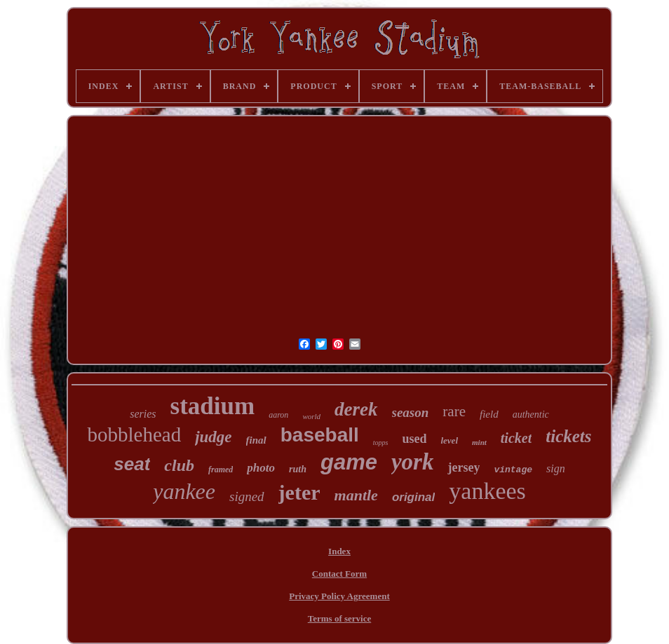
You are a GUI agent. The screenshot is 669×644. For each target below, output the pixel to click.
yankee (184, 491)
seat (132, 464)
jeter (299, 492)
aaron (278, 415)
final (256, 440)
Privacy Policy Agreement (339, 596)
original (413, 497)
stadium (213, 406)
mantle (356, 495)
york (413, 462)
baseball (320, 435)
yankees (487, 491)
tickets (568, 436)
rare (454, 411)
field (489, 414)
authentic (531, 415)
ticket (516, 438)
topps (381, 443)
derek (356, 409)
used (414, 439)
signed (247, 496)
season (411, 412)
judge (213, 437)
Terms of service (340, 618)
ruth (298, 469)
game (349, 462)
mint (479, 442)
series (143, 414)
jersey (464, 467)
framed (221, 470)
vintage (513, 470)
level (449, 440)
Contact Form (339, 574)
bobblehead (134, 434)
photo (261, 468)
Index (339, 551)
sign (556, 468)
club (179, 465)
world (311, 416)
